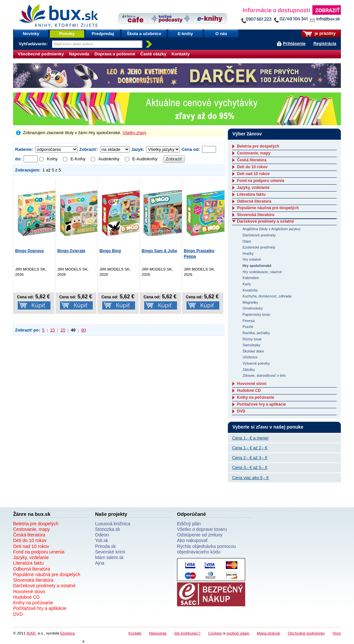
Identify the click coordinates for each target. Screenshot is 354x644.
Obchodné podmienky (306, 633)
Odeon (102, 535)
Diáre (247, 241)
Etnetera (68, 633)
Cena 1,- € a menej (250, 438)
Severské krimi (110, 552)
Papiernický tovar (256, 314)
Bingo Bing (110, 251)
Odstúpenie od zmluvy (200, 535)
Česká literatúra (252, 160)
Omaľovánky (253, 308)
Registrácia (325, 43)
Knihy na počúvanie (256, 397)
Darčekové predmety (259, 235)
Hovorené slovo (252, 384)
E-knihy (185, 34)
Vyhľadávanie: (34, 44)
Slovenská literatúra (256, 215)
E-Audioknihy (141, 159)
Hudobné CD (249, 391)
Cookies (215, 633)
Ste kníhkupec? (187, 633)
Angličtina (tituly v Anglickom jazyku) (271, 229)
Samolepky (251, 345)
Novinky (31, 34)
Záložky (249, 370)
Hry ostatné (252, 259)
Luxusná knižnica (113, 524)
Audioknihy (105, 159)
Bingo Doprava (29, 251)
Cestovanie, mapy (254, 153)
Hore (337, 633)
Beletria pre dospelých (258, 146)
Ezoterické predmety (259, 247)
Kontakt (135, 633)
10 (52, 330)
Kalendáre (251, 278)
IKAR (31, 633)
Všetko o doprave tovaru (202, 529)
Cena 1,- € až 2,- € (250, 448)
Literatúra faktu (251, 194)
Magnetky (250, 302)
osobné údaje (238, 633)
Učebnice (250, 357)
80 (84, 330)
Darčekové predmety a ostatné (265, 221)
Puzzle (248, 327)
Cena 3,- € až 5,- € (250, 467)
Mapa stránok (269, 633)
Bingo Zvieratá (71, 251)
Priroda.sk (105, 546)
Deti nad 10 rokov (253, 174)
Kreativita (250, 290)
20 (63, 330)
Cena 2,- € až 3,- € (250, 458)
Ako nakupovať (192, 540)
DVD (241, 411)
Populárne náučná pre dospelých (268, 208)
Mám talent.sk (109, 557)
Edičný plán (189, 524)
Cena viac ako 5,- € (250, 478)
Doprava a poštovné (115, 54)
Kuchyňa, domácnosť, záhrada (267, 296)
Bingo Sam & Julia (159, 251)
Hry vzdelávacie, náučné (262, 272)
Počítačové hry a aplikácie (261, 404)
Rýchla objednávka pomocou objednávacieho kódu (206, 549)
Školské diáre (253, 351)
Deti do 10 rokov (252, 167)
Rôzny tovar (252, 339)
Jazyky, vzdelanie (253, 188)
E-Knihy (74, 159)
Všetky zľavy (134, 133)
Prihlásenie (294, 43)
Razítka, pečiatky (256, 333)
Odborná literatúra (254, 201)
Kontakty (181, 54)
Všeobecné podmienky (41, 54)
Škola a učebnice (144, 34)
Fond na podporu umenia (261, 181)
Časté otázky (153, 54)
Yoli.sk (102, 540)
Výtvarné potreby (256, 363)
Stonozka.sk (108, 529)
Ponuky (67, 34)
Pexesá (249, 321)
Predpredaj (103, 34)
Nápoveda (79, 54)
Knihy (49, 159)
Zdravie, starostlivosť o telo (264, 375)
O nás (221, 34)
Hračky (248, 253)
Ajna (100, 563)
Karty (247, 284)
